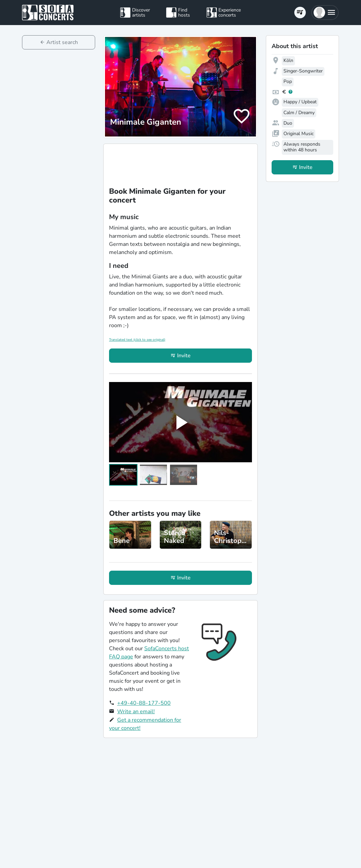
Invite (184, 356)
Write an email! (136, 712)
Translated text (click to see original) (137, 340)
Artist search (62, 42)
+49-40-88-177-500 (144, 703)
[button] (325, 13)
